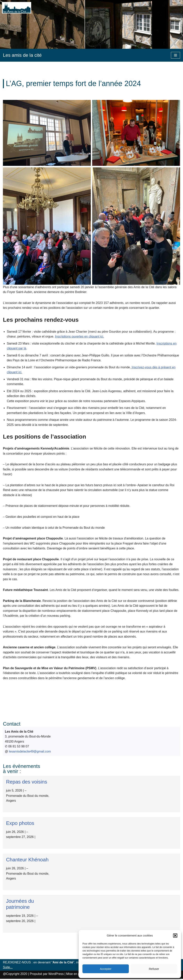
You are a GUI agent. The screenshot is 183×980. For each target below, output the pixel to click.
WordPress (56, 975)
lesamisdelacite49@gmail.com (30, 752)
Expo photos (20, 824)
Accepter (106, 969)
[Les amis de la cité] (22, 55)
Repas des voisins (27, 783)
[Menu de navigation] (175, 55)
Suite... (8, 968)
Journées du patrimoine (20, 905)
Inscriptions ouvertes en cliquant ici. (80, 336)
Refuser (154, 969)
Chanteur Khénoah (27, 861)
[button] (175, 936)
